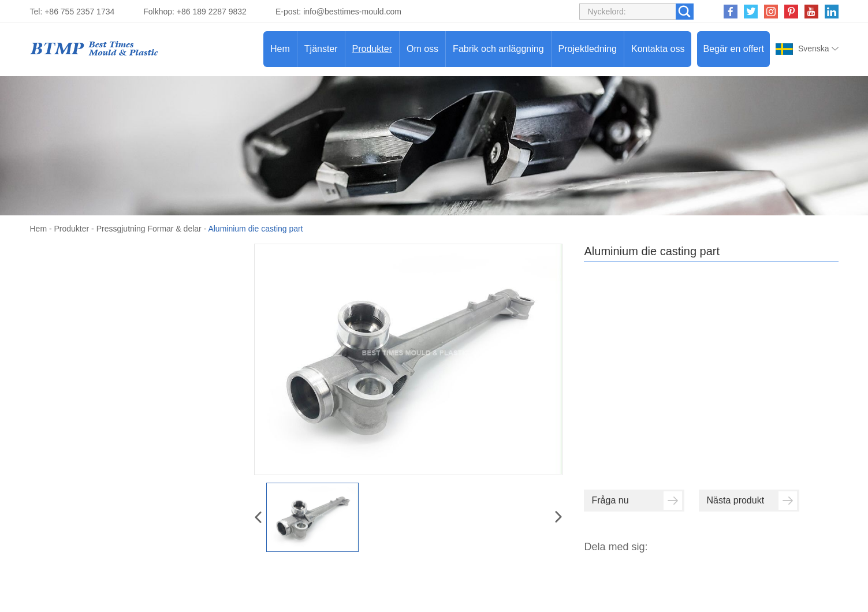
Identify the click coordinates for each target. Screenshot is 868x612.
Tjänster (321, 49)
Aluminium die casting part (255, 229)
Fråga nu (637, 501)
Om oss (422, 49)
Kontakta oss (658, 49)
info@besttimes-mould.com (352, 12)
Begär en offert (733, 49)
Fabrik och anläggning (498, 49)
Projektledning (588, 49)
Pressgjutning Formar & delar (149, 229)
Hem (280, 49)
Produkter (372, 49)
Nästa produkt (752, 501)
